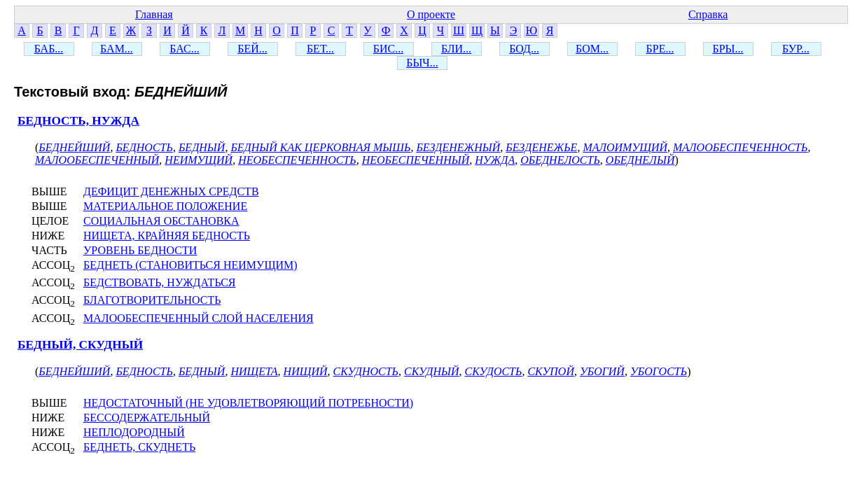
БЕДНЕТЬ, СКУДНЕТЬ (139, 447)
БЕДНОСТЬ (144, 147)
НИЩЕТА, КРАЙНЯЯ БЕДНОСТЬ (167, 236)
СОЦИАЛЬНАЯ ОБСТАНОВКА (161, 221)
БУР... (796, 49)
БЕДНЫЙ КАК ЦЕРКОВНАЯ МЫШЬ (320, 147)
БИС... (388, 49)
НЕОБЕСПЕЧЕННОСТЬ (297, 160)
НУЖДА (495, 160)
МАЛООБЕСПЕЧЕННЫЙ (97, 160)
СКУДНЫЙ (431, 371)
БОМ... (592, 49)
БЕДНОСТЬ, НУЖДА (78, 121)
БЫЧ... (422, 63)
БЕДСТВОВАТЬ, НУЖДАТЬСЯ (160, 282)
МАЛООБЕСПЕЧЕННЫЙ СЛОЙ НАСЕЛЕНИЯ (199, 318)
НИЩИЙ (306, 371)
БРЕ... (660, 49)
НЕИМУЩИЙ (199, 160)
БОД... (524, 49)
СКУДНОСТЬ (366, 371)
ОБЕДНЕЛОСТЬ (560, 160)
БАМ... (117, 49)
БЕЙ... (252, 49)
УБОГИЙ (602, 371)
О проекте (431, 14)
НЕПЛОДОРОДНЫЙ (134, 432)
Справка (708, 14)
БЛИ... (456, 49)
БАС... (184, 49)
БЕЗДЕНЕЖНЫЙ (458, 147)
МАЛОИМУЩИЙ (625, 147)
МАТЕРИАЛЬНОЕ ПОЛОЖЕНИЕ (165, 206)
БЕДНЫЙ (202, 147)
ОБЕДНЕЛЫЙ (640, 160)
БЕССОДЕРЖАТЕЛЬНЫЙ (147, 418)
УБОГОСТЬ (659, 371)
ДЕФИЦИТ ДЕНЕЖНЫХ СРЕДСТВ (171, 191)
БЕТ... (320, 49)
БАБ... (49, 49)
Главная (154, 14)
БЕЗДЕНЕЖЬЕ (541, 147)
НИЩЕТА (254, 371)
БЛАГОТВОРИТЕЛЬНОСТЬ (152, 300)
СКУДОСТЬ (493, 371)
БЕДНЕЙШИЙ (74, 147)
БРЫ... (728, 49)
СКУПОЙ (551, 371)
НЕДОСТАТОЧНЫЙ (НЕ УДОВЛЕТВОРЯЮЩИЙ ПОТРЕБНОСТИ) (248, 403)
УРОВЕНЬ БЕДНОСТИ (140, 250)
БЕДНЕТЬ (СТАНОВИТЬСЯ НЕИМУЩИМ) (190, 265)
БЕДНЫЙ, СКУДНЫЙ (80, 345)
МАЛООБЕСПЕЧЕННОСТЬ (740, 147)
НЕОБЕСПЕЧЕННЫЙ (416, 160)
